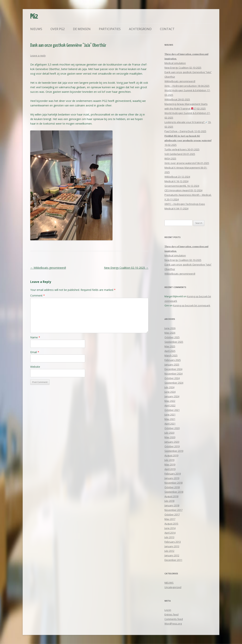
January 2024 (172, 396)
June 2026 (170, 328)
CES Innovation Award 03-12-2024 (183, 190)
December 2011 (173, 560)
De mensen (82, 29)
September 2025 (174, 342)
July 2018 (169, 501)
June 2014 (170, 528)
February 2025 (173, 360)
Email (35, 352)
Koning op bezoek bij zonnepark (192, 305)
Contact (167, 29)
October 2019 (172, 446)
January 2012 (172, 555)
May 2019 (170, 464)
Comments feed (174, 619)
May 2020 (170, 437)
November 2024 (173, 374)
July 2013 (169, 537)
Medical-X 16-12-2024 (176, 181)
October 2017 (172, 514)
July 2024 (169, 387)
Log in (168, 610)
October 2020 (172, 428)
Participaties (110, 29)
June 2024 (170, 392)
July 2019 (169, 460)
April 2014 (170, 533)
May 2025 (170, 346)
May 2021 (170, 419)
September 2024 (174, 383)
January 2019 (172, 478)
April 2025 (170, 351)
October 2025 (172, 337)
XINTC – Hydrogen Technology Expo (185, 204)
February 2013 (173, 542)
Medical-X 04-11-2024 (176, 208)
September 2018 (174, 492)
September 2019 (174, 451)
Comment (38, 295)
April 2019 (170, 469)
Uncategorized (173, 587)
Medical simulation (175, 63)
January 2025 (172, 365)
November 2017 (173, 510)
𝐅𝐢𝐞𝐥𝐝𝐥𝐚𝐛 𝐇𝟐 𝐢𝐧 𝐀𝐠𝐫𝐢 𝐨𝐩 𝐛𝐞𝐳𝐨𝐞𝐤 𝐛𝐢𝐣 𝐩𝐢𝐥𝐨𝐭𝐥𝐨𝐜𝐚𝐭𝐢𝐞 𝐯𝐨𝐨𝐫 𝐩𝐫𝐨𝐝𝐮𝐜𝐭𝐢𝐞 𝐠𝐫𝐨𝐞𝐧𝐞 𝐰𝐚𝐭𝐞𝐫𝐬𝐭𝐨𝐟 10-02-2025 (188, 140)
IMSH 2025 (170, 158)
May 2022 (170, 401)
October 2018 (172, 487)
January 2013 (172, 546)
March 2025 (171, 355)
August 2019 (171, 455)
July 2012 (169, 551)
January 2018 (172, 505)
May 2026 (170, 333)
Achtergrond (140, 29)
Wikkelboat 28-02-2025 (177, 99)
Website (35, 367)
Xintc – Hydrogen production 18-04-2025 (187, 86)
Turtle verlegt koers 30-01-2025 (182, 149)
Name (35, 337)
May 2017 (170, 519)
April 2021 (170, 424)
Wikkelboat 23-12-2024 (177, 177)
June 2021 (170, 415)
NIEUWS (169, 583)
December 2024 (173, 369)
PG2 (34, 17)
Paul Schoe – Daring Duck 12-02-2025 (185, 131)
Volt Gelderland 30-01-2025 (180, 154)
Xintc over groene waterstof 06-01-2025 (187, 163)
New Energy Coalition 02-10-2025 (126, 268)
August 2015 (171, 524)
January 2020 (172, 442)
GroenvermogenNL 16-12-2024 (182, 186)
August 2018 (171, 496)
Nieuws (36, 29)
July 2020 (169, 433)
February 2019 (173, 474)
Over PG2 (58, 29)
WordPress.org (173, 624)
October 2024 (172, 378)
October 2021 (172, 410)
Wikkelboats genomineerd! (48, 268)
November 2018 (173, 483)
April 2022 (170, 405)
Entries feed (171, 614)
